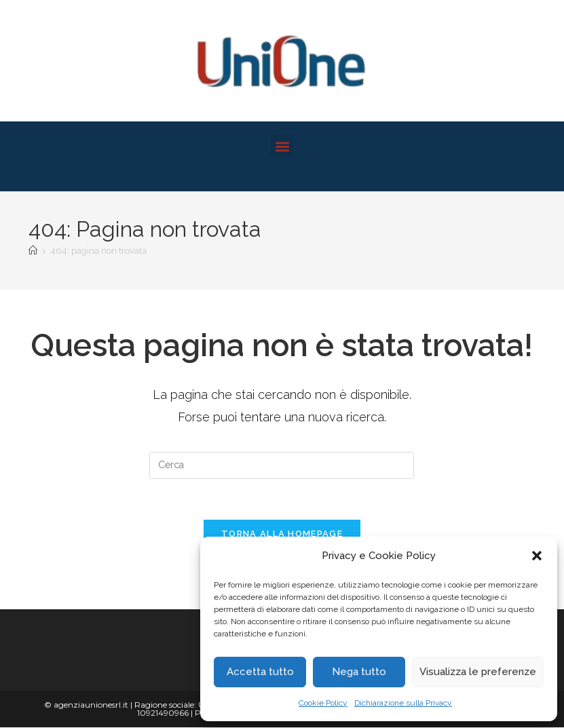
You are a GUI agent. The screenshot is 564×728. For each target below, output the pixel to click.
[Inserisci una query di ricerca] (282, 465)
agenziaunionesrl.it (91, 705)
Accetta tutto (260, 672)
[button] (537, 556)
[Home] (33, 251)
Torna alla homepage (282, 534)
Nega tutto (359, 672)
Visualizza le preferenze (478, 672)
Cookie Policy (323, 703)
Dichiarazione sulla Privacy (403, 703)
